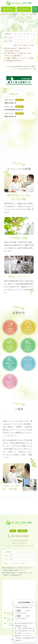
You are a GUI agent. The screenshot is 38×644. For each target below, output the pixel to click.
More (29, 94)
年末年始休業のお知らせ (14, 110)
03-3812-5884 (18, 536)
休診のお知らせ (10, 103)
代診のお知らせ (10, 117)
